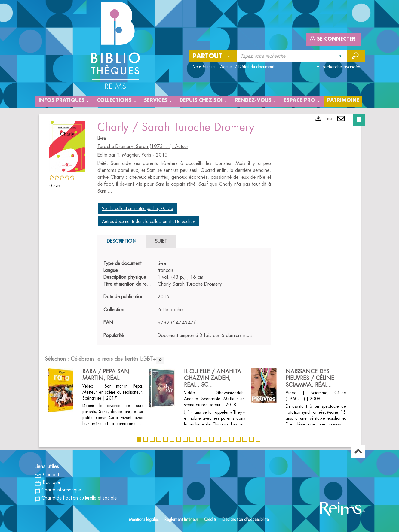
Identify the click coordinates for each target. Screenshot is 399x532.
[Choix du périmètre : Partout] (213, 56)
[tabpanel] (184, 300)
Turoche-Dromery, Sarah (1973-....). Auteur (143, 147)
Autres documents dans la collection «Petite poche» (148, 221)
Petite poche (170, 310)
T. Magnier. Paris (134, 155)
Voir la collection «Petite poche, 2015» (138, 208)
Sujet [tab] (161, 241)
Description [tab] (121, 241)
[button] (67, 146)
